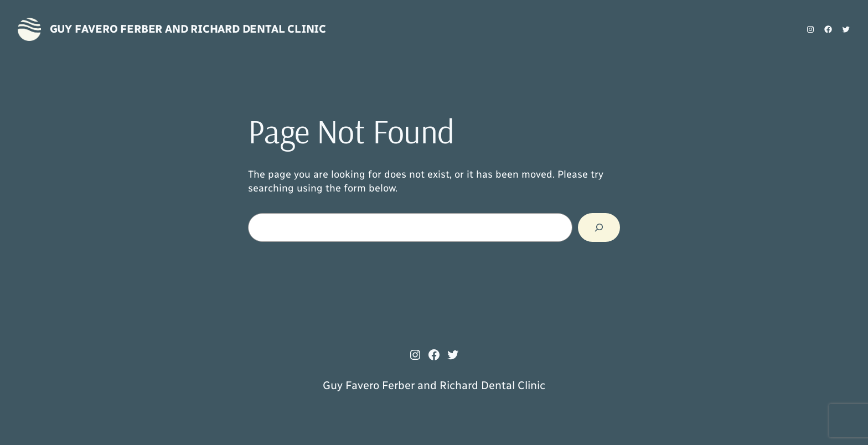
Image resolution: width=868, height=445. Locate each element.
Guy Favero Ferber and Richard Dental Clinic (188, 29)
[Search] (599, 227)
